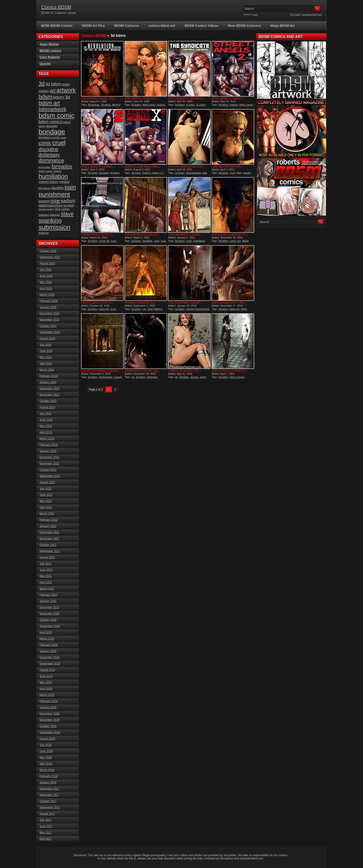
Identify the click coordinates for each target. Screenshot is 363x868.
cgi (144, 309)
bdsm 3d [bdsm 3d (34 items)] (61, 97)
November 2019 (49, 657)
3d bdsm (106, 105)
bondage (104, 173)
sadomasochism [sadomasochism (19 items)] (51, 205)
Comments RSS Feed (312, 15)
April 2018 (46, 764)
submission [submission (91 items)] (55, 227)
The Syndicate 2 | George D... (186, 98)
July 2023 (45, 414)
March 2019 (47, 695)
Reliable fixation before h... (97, 234)
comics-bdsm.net (162, 26)
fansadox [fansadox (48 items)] (62, 166)
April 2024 (46, 364)
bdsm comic (246, 105)
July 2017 (45, 820)
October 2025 (48, 251)
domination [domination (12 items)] (45, 167)
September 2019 (50, 664)
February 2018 (49, 776)
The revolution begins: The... (99, 98)
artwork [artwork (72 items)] (66, 90)
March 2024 (47, 370)
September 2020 (50, 626)
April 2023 (46, 432)
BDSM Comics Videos (202, 26)
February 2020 (49, 645)
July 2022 (45, 489)
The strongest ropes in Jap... (142, 234)
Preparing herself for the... (141, 302)
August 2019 (47, 670)
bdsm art (104, 309)
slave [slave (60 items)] (67, 214)
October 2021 (48, 545)
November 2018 (49, 720)
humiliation (199, 241)
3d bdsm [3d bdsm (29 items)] (53, 84)
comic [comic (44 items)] (45, 143)
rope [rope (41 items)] (55, 201)
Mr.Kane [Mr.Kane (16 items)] (44, 188)
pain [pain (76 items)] (70, 187)
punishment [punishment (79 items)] (54, 194)
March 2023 (47, 439)
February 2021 (49, 595)
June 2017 (46, 826)
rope (163, 241)
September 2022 (50, 476)
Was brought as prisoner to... (229, 234)
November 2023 (49, 395)
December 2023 (49, 389)
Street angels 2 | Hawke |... (228, 98)
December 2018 (49, 714)
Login (255, 15)
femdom (115, 173)
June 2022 (46, 495)
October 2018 (48, 726)
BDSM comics (50, 51)
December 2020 (49, 607)
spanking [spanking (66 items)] (50, 220)
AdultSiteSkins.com (251, 859)
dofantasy (152, 377)
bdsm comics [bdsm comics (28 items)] (50, 122)
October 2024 (48, 326)
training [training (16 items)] (44, 233)
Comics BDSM (56, 7)
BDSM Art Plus (94, 26)
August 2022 (47, 482)
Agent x (147, 173)
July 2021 (45, 564)
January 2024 (48, 382)
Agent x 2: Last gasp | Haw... (142, 166)
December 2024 (49, 314)
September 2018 (50, 733)
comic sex (235, 241)
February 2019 (49, 701)
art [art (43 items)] (53, 90)
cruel (232, 173)
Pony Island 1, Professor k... (142, 98)
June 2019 (46, 676)
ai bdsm (191, 105)
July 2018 (45, 745)
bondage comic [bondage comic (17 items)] (49, 137)
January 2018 (48, 783)
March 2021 (47, 589)
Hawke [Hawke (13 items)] (58, 171)
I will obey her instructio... (227, 166)
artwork (234, 105)
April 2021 (46, 582)
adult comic (149, 105)
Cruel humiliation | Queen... (185, 234)
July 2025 (45, 270)
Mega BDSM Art (283, 26)
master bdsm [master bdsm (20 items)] (49, 182)
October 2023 (48, 401)
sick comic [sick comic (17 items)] (62, 209)
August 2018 (47, 739)
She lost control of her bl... (97, 302)
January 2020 (48, 651)
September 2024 (50, 332)
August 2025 (47, 264)
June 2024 (46, 351)
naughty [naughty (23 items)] (57, 188)
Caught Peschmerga (198, 309)
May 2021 (46, 576)
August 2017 (47, 814)
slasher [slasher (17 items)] (55, 215)
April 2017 (46, 839)
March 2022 (47, 514)
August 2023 (47, 407)
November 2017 (49, 795)
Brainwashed (194, 173)
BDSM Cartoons (127, 26)
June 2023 (46, 420)
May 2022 (46, 501)
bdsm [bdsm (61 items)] (45, 97)
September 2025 (50, 257)
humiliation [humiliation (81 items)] (53, 176)
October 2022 (48, 470)
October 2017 (48, 801)
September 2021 (50, 551)
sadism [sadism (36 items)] (68, 201)
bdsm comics (237, 377)
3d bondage (106, 377)
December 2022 (49, 457)
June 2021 (46, 570)
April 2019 (46, 689)
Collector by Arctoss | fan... (185, 371)
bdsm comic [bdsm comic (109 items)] (56, 116)
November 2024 (49, 320)
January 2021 (48, 601)
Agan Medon (49, 44)
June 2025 (46, 276)
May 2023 (46, 426)
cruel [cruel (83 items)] (59, 143)
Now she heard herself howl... (186, 166)
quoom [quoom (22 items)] (44, 201)
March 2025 (47, 295)
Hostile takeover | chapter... (98, 166)
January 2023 (48, 451)
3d (133, 377)
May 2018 (46, 758)
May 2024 (46, 357)
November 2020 (49, 614)
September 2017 (50, 808)
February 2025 (49, 301)
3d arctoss (94, 105)
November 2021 (49, 539)
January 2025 (48, 307)
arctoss (161, 105)
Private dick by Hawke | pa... (142, 371)
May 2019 (46, 682)
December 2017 (49, 789)
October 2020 (48, 620)
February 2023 (49, 445)
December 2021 (49, 532)
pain (205, 173)
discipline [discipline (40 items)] (48, 149)
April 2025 (46, 289)
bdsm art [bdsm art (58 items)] (49, 103)
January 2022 (48, 526)
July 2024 (45, 345)
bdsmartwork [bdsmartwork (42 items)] (52, 109)
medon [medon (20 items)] (64, 182)
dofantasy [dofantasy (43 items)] (49, 155)
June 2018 (46, 751)
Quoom (45, 64)
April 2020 (46, 632)
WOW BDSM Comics (57, 26)
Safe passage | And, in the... (229, 302)
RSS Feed (295, 15)
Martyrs (158, 309)
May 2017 (46, 833)
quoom (247, 173)
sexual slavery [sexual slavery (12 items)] (47, 209)
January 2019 (48, 708)
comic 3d (104, 241)
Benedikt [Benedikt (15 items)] (52, 126)
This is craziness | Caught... (185, 302)
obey (239, 173)
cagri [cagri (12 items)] (64, 138)
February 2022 (49, 520)
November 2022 (49, 464)
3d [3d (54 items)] (42, 84)
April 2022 (46, 507)
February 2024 (49, 376)
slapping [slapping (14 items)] (44, 215)
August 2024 (47, 339)
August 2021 (47, 557)
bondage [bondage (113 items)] (52, 132)
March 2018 (47, 770)
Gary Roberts (50, 57)
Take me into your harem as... (230, 371)
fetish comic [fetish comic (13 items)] (46, 171)
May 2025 (46, 282)
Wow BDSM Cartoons (244, 26)
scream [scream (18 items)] (69, 205)
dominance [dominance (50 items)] (51, 160)
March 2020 (47, 639)
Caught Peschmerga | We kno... (101, 371)
